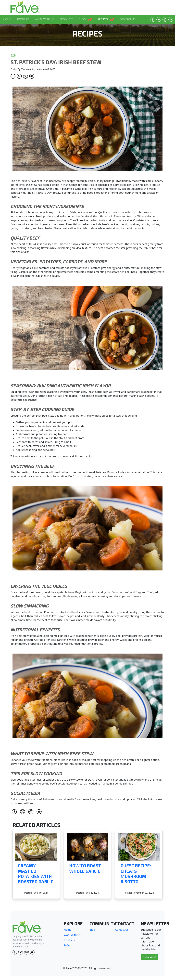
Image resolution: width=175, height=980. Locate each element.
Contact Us (122, 930)
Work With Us (72, 935)
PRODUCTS (66, 19)
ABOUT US (23, 19)
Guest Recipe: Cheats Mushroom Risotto (136, 874)
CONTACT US (127, 19)
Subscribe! (149, 957)
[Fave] (27, 927)
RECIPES (106, 19)
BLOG (85, 19)
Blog (92, 930)
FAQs (67, 945)
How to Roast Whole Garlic (85, 868)
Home (68, 930)
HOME (7, 19)
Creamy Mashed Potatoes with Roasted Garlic (36, 874)
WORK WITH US (44, 19)
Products (69, 940)
